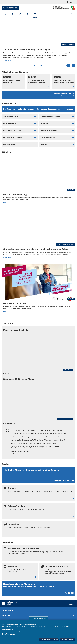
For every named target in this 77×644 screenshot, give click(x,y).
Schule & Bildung (7, 611)
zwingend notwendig (8, 630)
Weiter (74, 66)
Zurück (68, 66)
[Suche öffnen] (71, 15)
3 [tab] (41, 66)
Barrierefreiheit (15, 2)
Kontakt (50, 2)
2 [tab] (38, 66)
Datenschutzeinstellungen (39, 618)
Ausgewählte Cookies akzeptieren (49, 640)
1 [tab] (34, 66)
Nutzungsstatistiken (8, 633)
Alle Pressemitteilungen (64, 93)
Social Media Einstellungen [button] (59, 2)
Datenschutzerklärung (31, 625)
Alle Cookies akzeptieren (67, 640)
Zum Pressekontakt (65, 96)
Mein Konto (44, 2)
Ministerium (6, 615)
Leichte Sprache (6, 2)
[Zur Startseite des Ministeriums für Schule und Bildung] (10, 8)
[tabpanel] (38, 41)
